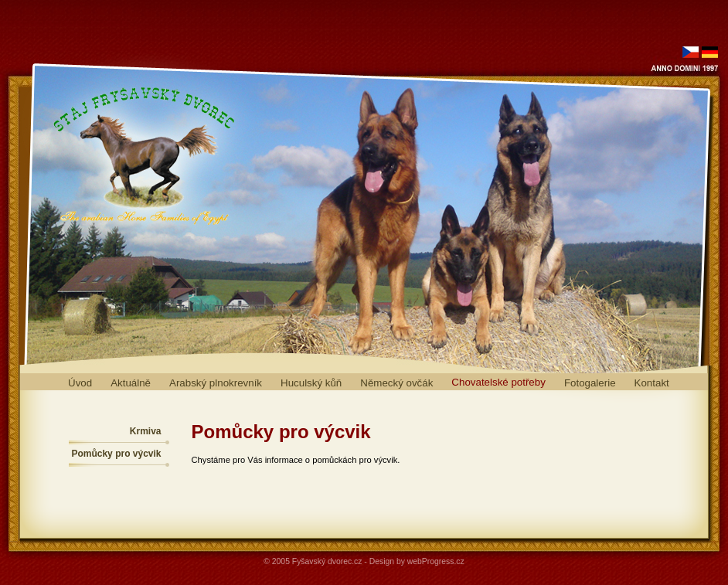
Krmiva (146, 431)
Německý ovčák (396, 383)
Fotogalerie (590, 383)
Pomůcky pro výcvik (116, 454)
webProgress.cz (436, 561)
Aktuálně (131, 383)
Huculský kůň (311, 383)
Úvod (80, 383)
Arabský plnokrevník (216, 383)
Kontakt (652, 383)
